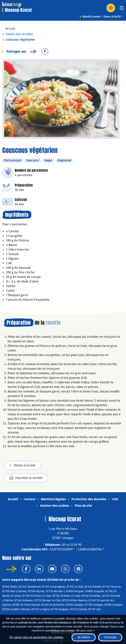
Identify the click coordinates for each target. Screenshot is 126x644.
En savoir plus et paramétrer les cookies (36, 637)
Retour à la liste (23, 465)
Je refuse (84, 637)
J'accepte (110, 637)
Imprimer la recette (26, 478)
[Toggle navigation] (122, 9)
